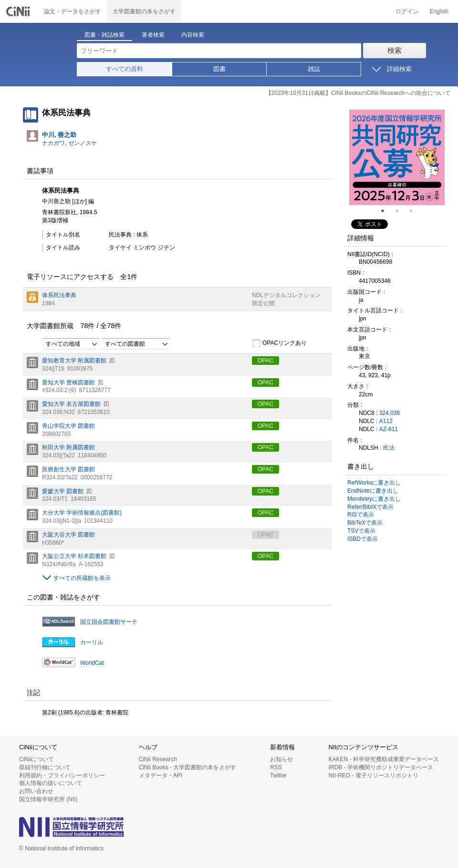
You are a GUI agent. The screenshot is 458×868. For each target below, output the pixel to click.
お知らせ (281, 759)
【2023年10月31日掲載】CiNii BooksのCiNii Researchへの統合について (358, 93)
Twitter (278, 775)
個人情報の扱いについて (51, 783)
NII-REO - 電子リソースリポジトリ (374, 775)
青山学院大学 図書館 (68, 426)
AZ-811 (389, 429)
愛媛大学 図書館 (63, 491)
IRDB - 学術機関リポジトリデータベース (381, 767)
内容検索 (193, 35)
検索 (395, 50)
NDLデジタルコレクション (286, 295)
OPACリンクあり (279, 343)
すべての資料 (125, 69)
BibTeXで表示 (365, 523)
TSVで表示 (361, 531)
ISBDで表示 (363, 539)
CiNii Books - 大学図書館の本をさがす (188, 767)
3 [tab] (415, 211)
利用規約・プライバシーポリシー (62, 775)
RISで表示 (361, 515)
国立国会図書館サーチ (109, 622)
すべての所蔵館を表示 (82, 578)
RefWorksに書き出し (374, 483)
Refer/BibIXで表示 (370, 507)
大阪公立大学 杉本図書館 (74, 556)
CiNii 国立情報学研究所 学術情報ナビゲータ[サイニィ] (19, 11)
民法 (389, 448)
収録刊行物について (45, 767)
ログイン (407, 11)
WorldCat (92, 663)
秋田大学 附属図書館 (68, 447)
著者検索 (153, 35)
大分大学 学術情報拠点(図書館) (82, 513)
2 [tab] (401, 211)
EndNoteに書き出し (373, 491)
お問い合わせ (36, 791)
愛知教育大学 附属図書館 (74, 361)
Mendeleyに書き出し (374, 499)
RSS (276, 767)
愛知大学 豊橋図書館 (68, 382)
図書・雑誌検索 (104, 35)
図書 (219, 69)
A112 (386, 421)
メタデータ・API (161, 775)
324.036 (390, 413)
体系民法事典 (59, 295)
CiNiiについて (36, 759)
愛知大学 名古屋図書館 (71, 404)
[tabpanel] (397, 157)
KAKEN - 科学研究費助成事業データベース (384, 759)
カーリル (92, 642)
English (439, 11)
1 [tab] (386, 211)
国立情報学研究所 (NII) (48, 799)
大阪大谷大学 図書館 (68, 535)
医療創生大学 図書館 (68, 469)
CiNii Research (158, 759)
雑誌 (314, 69)
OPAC (265, 361)
